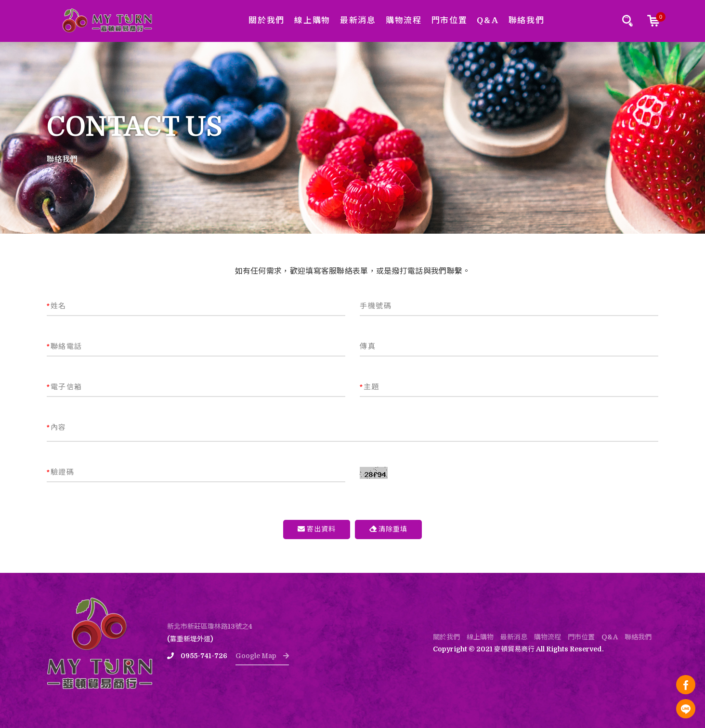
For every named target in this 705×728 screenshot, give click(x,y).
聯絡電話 (65, 346)
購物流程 (404, 20)
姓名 (57, 306)
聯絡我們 (527, 20)
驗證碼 (60, 472)
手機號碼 (376, 306)
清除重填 (388, 529)
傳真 (368, 346)
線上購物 (312, 20)
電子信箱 (65, 387)
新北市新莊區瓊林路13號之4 (210, 626)
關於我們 (267, 20)
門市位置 (450, 20)
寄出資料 (317, 529)
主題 (370, 387)
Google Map (262, 656)
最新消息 (358, 20)
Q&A (488, 20)
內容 (57, 427)
